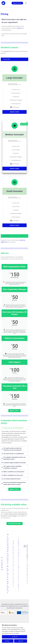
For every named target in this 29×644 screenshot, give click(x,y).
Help (13, 550)
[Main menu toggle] (26, 3)
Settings (7, 641)
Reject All (21, 641)
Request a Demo (14, 112)
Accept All (15, 637)
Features (8, 544)
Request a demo (17, 3)
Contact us (19, 28)
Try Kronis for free (13, 564)
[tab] (14, 59)
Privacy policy (19, 564)
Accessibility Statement (8, 585)
